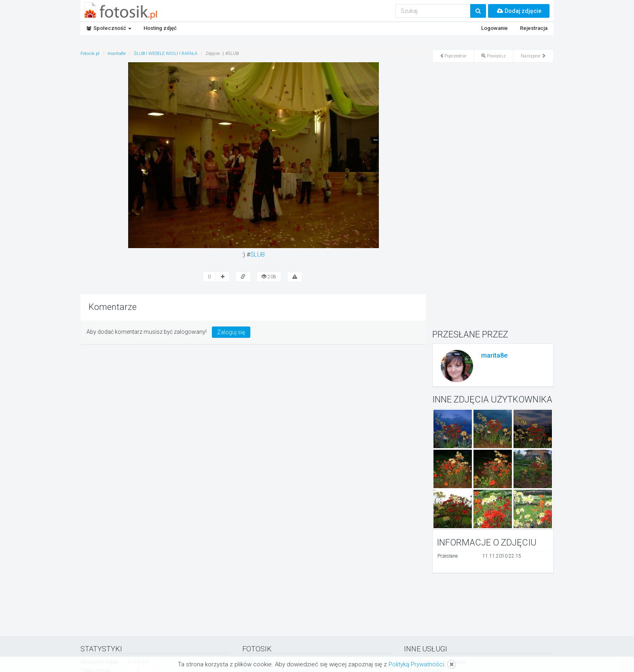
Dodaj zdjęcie (519, 11)
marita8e (494, 355)
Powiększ (493, 56)
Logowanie (495, 28)
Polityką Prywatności (416, 664)
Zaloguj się (231, 332)
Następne (533, 56)
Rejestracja (534, 28)
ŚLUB (258, 255)
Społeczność (109, 28)
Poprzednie (453, 56)
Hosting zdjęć (160, 28)
